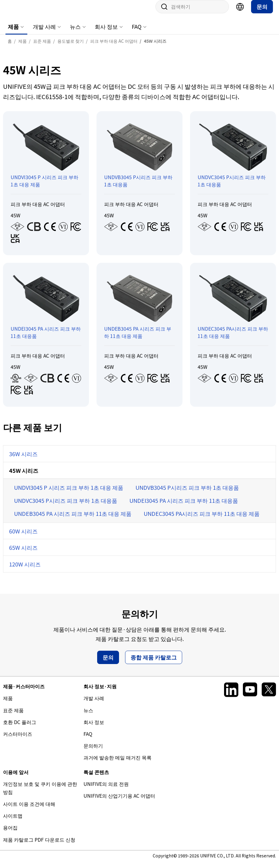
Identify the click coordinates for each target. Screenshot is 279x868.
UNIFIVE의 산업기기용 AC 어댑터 (119, 802)
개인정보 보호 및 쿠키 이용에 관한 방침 (40, 794)
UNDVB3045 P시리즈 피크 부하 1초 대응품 (187, 493)
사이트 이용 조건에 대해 (29, 810)
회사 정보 (106, 32)
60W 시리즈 (23, 537)
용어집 (10, 833)
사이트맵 (13, 822)
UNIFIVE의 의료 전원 (106, 790)
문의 (262, 12)
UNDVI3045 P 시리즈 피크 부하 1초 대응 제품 (69, 493)
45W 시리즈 (24, 476)
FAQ (137, 32)
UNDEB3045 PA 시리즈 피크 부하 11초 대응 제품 (73, 519)
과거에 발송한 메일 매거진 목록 (117, 763)
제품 (13, 32)
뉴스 (75, 32)
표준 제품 (13, 716)
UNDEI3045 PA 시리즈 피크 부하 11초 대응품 (184, 506)
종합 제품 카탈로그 (154, 663)
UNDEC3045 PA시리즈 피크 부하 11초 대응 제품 (202, 519)
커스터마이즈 (18, 740)
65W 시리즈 (23, 553)
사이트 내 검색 (162, 13)
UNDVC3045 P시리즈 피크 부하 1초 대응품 (66, 506)
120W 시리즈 (25, 570)
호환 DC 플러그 (20, 728)
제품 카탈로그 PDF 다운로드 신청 (39, 846)
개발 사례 (44, 32)
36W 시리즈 (23, 460)
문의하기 (93, 752)
